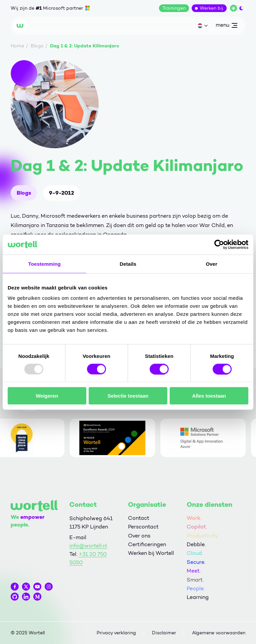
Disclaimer (164, 633)
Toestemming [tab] (45, 264)
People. (196, 588)
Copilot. (197, 527)
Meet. (194, 571)
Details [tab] (128, 264)
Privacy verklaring (116, 633)
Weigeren (47, 396)
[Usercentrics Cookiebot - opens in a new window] (219, 244)
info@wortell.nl (88, 546)
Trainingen (174, 8)
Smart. (195, 580)
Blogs (24, 193)
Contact (139, 518)
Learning (198, 597)
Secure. (196, 562)
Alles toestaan (209, 396)
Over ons (139, 536)
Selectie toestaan (128, 396)
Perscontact (143, 527)
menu (226, 26)
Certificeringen (147, 544)
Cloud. (195, 553)
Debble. (196, 544)
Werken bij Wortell (151, 553)
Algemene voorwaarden (219, 633)
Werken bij (211, 8)
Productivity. (203, 536)
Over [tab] (211, 264)
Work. (194, 518)
